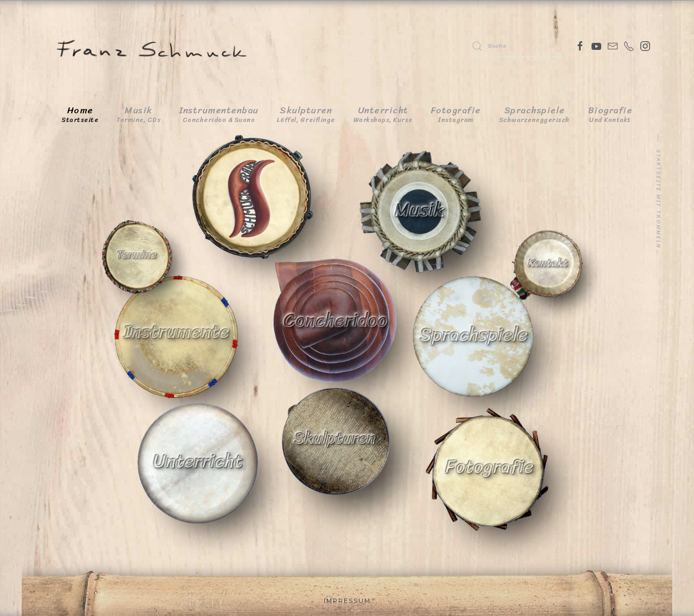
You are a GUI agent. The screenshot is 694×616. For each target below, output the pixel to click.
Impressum (347, 601)
